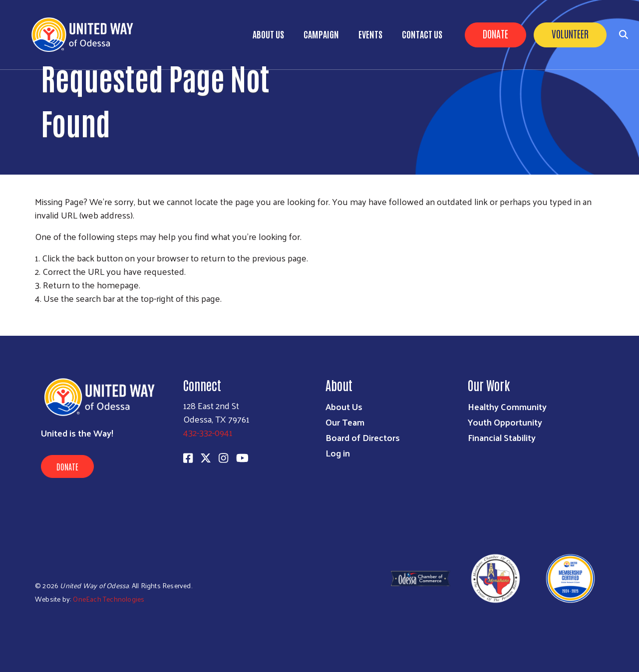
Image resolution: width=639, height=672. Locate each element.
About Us (268, 34)
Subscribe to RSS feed (39, 317)
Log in (338, 453)
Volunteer (570, 33)
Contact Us (422, 34)
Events (370, 34)
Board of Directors (363, 437)
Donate (495, 33)
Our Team (345, 422)
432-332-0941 (208, 432)
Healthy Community (507, 406)
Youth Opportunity (505, 422)
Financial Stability (502, 437)
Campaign (321, 34)
